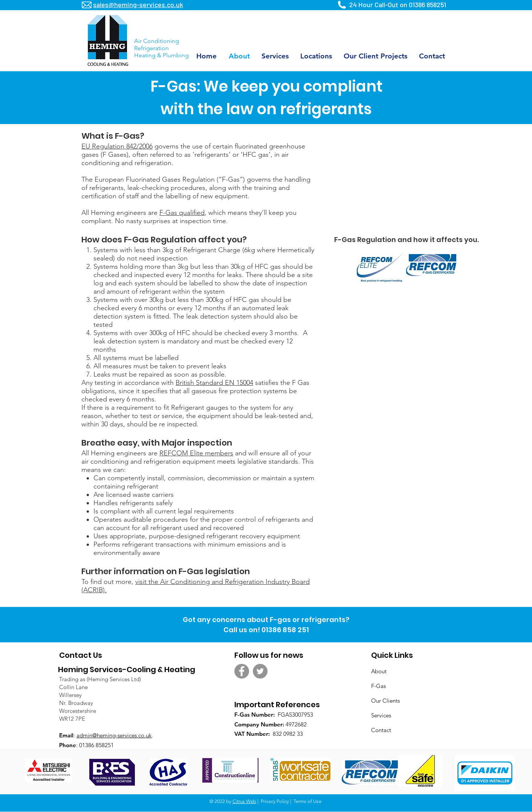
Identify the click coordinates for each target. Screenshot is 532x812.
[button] (316, 56)
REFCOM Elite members (196, 453)
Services (381, 715)
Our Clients (385, 701)
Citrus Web (244, 801)
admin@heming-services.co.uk (114, 735)
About (379, 671)
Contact (381, 730)
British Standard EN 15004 (214, 383)
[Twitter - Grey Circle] (260, 671)
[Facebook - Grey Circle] (242, 671)
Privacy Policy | (277, 801)
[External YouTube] (406, 182)
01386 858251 (427, 5)
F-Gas (378, 686)
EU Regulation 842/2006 (117, 146)
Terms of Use (307, 801)
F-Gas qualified (182, 213)
